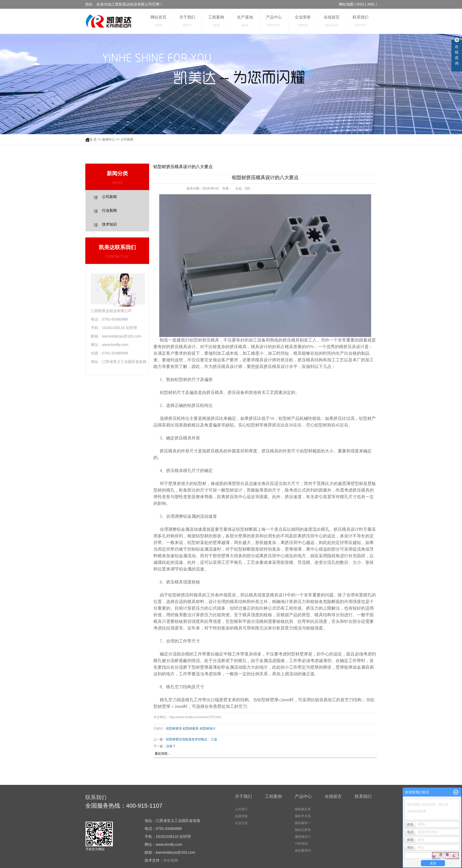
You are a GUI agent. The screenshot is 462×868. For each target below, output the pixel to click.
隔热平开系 (303, 816)
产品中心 (274, 21)
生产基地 (245, 21)
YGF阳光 (301, 844)
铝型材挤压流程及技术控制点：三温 (192, 739)
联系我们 (361, 21)
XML (371, 4)
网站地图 (346, 4)
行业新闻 (109, 211)
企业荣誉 (303, 21)
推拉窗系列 (303, 851)
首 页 (91, 140)
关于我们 (187, 21)
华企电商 (171, 860)
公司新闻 (127, 140)
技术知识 (109, 224)
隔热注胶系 (303, 830)
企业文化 (241, 823)
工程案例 (216, 21)
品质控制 (241, 816)
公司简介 (241, 809)
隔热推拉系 (303, 809)
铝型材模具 (191, 728)
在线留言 (332, 21)
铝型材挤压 (174, 728)
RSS (360, 4)
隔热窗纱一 (303, 823)
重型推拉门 (303, 837)
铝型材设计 (208, 728)
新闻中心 (109, 140)
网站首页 (158, 21)
